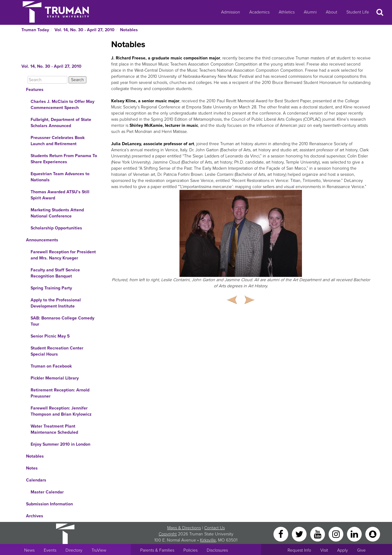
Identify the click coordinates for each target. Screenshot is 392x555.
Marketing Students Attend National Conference (57, 213)
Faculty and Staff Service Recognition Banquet (55, 273)
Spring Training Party (51, 288)
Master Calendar (47, 492)
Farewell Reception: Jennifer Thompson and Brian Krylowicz (61, 411)
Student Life (358, 12)
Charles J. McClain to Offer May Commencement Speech (62, 105)
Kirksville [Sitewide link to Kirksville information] (208, 540)
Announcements (42, 240)
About (332, 12)
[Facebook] (281, 534)
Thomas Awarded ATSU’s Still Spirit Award (60, 195)
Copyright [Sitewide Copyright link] (168, 534)
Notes (32, 468)
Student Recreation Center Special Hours (57, 351)
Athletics (287, 12)
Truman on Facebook (51, 366)
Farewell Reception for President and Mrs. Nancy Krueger (63, 255)
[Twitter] (300, 534)
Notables (129, 30)
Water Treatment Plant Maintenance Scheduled (54, 429)
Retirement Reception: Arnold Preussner (60, 393)
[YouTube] (318, 534)
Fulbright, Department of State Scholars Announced (61, 123)
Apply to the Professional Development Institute (56, 303)
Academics (259, 12)
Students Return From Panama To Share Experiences (64, 159)
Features (35, 90)
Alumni (310, 12)
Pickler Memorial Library (55, 378)
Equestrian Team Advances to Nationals (60, 177)
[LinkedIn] (355, 534)
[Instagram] (337, 534)
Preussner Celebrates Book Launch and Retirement (58, 141)
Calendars (36, 480)
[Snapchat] (373, 534)
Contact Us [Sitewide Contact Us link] (215, 528)
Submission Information (49, 504)
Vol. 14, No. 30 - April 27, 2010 (85, 30)
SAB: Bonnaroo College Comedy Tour (62, 321)
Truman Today (35, 30)
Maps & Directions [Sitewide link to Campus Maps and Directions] (184, 528)
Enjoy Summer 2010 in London (60, 444)
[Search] (47, 80)
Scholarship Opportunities (56, 228)
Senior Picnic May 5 (50, 336)
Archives (35, 516)
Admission (231, 12)
